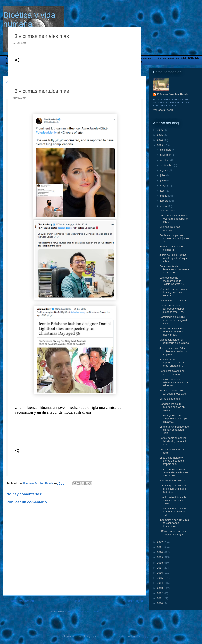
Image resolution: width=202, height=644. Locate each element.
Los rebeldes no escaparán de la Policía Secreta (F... (172, 281)
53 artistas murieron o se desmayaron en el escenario (174, 292)
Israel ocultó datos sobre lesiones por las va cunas (174, 500)
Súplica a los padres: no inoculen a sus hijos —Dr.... (174, 238)
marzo (164, 196)
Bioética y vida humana (29, 19)
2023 (160, 145)
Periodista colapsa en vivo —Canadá (172, 372)
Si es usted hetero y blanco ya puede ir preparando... (172, 461)
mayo (164, 185)
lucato (112, 636)
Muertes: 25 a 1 (168, 210)
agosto (165, 170)
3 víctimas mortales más (174, 481)
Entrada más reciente (21, 601)
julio (163, 175)
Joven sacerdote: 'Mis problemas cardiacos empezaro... (173, 351)
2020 (160, 552)
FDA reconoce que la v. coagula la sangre (173, 533)
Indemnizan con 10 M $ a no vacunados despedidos (174, 523)
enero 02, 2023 (19, 43)
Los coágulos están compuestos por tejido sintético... (174, 418)
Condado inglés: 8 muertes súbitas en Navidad (172, 407)
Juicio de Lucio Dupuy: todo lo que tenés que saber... (174, 258)
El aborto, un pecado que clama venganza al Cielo (174, 430)
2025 (160, 135)
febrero (165, 201)
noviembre (167, 155)
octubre (165, 160)
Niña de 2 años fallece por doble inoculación (173, 392)
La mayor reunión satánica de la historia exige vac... (174, 382)
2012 (160, 593)
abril (163, 191)
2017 (160, 568)
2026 (160, 130)
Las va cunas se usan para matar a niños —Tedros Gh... (174, 472)
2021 (160, 547)
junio (163, 180)
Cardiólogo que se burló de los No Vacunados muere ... (173, 489)
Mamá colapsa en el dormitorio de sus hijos (174, 341)
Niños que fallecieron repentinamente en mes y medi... (172, 332)
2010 (160, 603)
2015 (160, 578)
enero (164, 206)
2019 (160, 557)
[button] (17, 60)
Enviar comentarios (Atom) (83, 611)
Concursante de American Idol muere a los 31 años (174, 269)
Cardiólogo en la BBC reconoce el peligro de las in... (174, 320)
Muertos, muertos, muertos (170, 229)
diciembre (166, 150)
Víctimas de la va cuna (173, 300)
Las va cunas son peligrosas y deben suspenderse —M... (172, 309)
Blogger (146, 636)
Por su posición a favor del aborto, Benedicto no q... (173, 441)
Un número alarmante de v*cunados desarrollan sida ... (174, 219)
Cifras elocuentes (169, 399)
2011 (160, 598)
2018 (160, 563)
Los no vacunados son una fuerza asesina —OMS (174, 511)
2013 (160, 588)
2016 (160, 573)
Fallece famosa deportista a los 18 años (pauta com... (172, 363)
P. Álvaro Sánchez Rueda (173, 94)
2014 (160, 583)
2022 (160, 542)
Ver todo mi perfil (163, 110)
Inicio (79, 601)
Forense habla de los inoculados (172, 248)
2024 (160, 140)
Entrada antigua (132, 601)
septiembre (167, 165)
